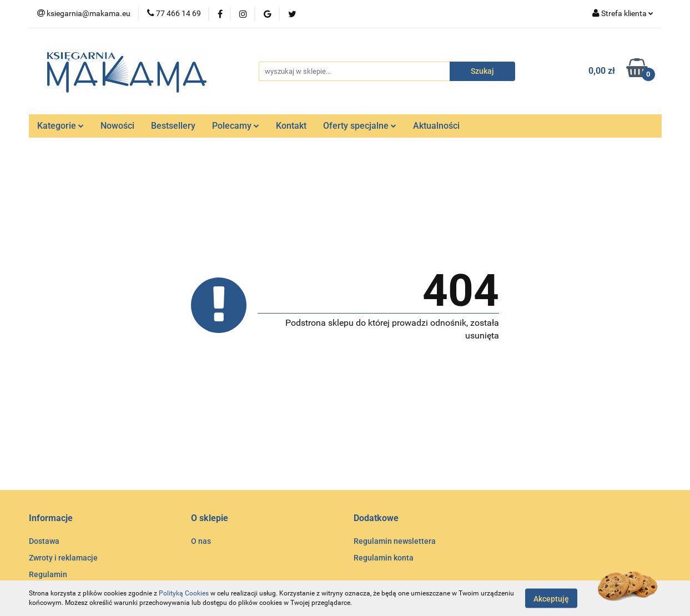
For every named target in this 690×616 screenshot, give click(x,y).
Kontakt (291, 126)
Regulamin (48, 574)
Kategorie (61, 126)
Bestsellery (173, 126)
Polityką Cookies (184, 593)
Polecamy (236, 126)
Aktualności (436, 126)
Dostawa (44, 541)
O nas (201, 541)
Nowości (117, 126)
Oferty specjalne (360, 126)
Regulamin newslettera (395, 541)
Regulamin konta (384, 558)
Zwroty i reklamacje (63, 558)
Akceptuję (551, 598)
